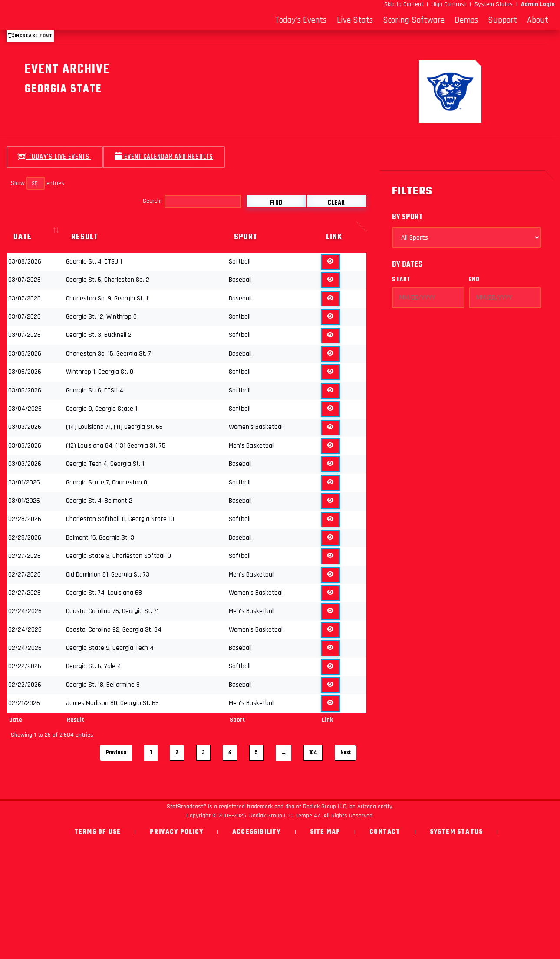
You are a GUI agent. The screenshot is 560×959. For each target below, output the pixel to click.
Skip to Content (404, 4)
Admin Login (538, 4)
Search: (192, 201)
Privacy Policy (176, 832)
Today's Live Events (55, 157)
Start (401, 280)
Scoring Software (414, 20)
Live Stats (355, 20)
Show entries (38, 183)
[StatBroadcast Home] (75, 20)
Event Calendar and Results (164, 157)
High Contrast (449, 4)
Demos (466, 20)
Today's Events (301, 20)
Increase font (30, 36)
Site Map (325, 832)
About (538, 20)
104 (313, 753)
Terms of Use (97, 832)
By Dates (407, 265)
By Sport (407, 217)
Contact (385, 832)
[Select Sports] (467, 238)
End (474, 280)
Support (502, 20)
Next (346, 753)
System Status (494, 4)
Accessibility (257, 832)
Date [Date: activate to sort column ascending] (23, 237)
